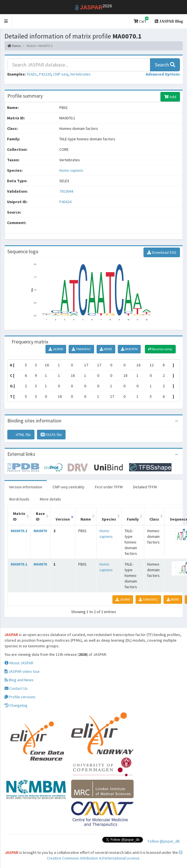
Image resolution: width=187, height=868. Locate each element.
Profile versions (20, 697)
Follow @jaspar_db (164, 841)
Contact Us (16, 688)
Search (165, 65)
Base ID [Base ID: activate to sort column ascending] (40, 516)
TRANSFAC (81, 349)
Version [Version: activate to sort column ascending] (63, 519)
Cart (141, 20)
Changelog (16, 705)
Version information (26, 487)
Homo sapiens (71, 170)
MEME (106, 349)
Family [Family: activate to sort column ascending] (133, 519)
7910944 (66, 191)
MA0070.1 (19, 564)
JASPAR (56, 349)
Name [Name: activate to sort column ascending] (86, 519)
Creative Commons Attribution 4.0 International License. (115, 856)
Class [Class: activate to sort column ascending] (154, 519)
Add (170, 97)
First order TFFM (109, 487)
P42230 (45, 74)
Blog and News (19, 680)
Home (14, 46)
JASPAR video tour (22, 671)
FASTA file (51, 435)
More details (50, 499)
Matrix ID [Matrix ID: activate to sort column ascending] (19, 516)
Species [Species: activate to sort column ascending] (109, 519)
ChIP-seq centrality (69, 487)
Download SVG (162, 252)
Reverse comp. (160, 349)
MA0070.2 (19, 531)
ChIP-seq (61, 74)
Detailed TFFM (145, 487)
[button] (6, 21)
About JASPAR (19, 663)
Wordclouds (19, 499)
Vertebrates (80, 74)
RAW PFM (129, 349)
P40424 (66, 202)
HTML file (21, 435)
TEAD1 (32, 74)
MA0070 (40, 531)
